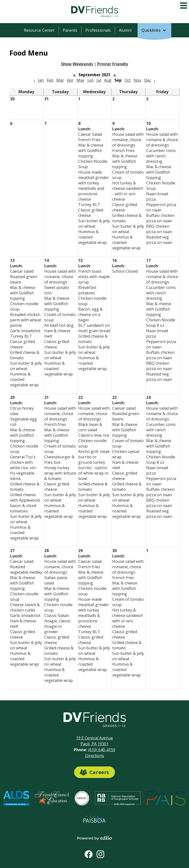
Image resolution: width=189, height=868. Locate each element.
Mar (60, 80)
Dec (148, 80)
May (80, 80)
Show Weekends (77, 64)
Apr (70, 80)
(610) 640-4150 (102, 750)
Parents (70, 30)
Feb (50, 80)
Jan (41, 80)
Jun (90, 80)
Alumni (125, 30)
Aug (108, 80)
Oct (128, 80)
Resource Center (39, 30)
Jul (99, 80)
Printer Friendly (113, 64)
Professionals (98, 30)
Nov (137, 80)
